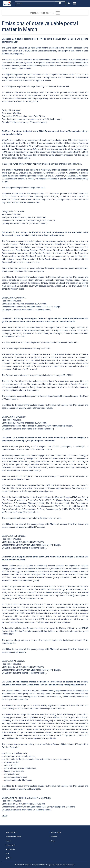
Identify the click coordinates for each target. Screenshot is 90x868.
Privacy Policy (10, 845)
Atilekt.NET (71, 865)
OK (7, 854)
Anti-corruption (56, 833)
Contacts (54, 837)
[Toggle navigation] (74, 3)
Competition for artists (13, 837)
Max (8, 858)
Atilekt (57, 865)
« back (5, 816)
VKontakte (10, 849)
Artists (8, 841)
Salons (53, 841)
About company (11, 833)
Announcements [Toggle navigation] (45, 13)
